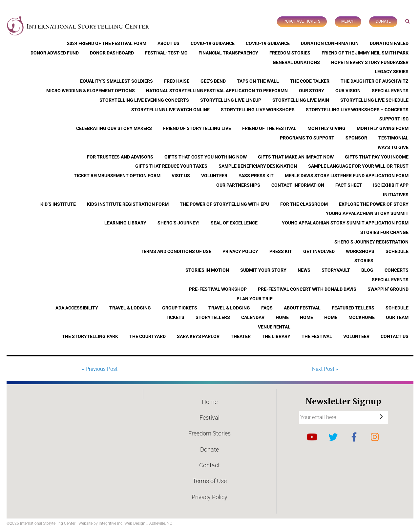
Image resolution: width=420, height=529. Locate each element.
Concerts (397, 270)
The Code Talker (310, 81)
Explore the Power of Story (374, 204)
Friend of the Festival (269, 128)
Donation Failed (389, 43)
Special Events (390, 91)
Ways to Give (393, 147)
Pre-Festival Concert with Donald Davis (307, 289)
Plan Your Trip (255, 299)
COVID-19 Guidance (213, 43)
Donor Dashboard (112, 53)
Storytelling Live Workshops (258, 110)
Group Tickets (180, 308)
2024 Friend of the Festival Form (107, 43)
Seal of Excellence (234, 223)
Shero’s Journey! (178, 223)
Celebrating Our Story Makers (114, 128)
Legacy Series (392, 72)
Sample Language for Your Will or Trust (358, 166)
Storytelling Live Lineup (231, 100)
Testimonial (393, 138)
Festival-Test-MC (166, 53)
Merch (348, 21)
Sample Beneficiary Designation (258, 166)
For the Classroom (304, 204)
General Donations (296, 62)
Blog (367, 270)
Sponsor (356, 138)
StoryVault (336, 270)
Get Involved (319, 251)
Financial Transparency (228, 53)
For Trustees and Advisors (120, 157)
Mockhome (362, 317)
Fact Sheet (349, 185)
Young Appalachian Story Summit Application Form (345, 223)
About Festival (302, 308)
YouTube (312, 437)
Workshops (360, 251)
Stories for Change (384, 232)
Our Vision (348, 91)
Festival (210, 418)
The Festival (317, 336)
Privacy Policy (240, 251)
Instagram (375, 437)
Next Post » (325, 369)
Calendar (253, 317)
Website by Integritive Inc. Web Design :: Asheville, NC (125, 523)
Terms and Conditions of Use (176, 251)
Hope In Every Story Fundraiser (370, 62)
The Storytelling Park (90, 336)
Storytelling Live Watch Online (170, 110)
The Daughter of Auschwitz (375, 81)
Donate (383, 21)
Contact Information (298, 185)
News (304, 270)
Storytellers (213, 317)
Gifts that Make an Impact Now (296, 157)
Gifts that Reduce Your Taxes (171, 166)
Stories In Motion (207, 270)
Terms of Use (210, 481)
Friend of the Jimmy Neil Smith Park (365, 53)
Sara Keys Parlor (198, 336)
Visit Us (181, 176)
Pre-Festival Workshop (218, 289)
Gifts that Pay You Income (377, 157)
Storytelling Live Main (301, 100)
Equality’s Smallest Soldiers (116, 81)
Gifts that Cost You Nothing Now (206, 157)
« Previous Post (100, 369)
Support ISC (394, 119)
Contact (210, 465)
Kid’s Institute (58, 204)
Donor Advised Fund (55, 53)
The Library (276, 336)
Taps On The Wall (258, 81)
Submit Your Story (263, 270)
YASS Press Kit (256, 176)
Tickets (175, 317)
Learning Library (125, 223)
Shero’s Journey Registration (371, 242)
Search (408, 21)
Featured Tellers (353, 308)
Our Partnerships (238, 185)
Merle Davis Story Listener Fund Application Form (347, 176)
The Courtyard (147, 336)
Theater (241, 336)
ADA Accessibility (77, 308)
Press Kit (281, 251)
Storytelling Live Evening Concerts (144, 100)
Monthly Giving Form (383, 128)
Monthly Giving (326, 128)
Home (282, 317)
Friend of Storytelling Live (197, 128)
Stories (364, 261)
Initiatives (396, 195)
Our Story (312, 91)
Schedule (397, 251)
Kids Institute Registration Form (128, 204)
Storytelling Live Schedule (374, 100)
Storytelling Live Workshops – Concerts (357, 110)
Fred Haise (177, 81)
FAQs (267, 308)
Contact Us (395, 336)
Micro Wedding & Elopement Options (91, 91)
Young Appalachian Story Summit (367, 213)
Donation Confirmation (330, 43)
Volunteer (214, 176)
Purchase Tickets (302, 21)
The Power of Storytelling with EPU (224, 204)
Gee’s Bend (213, 81)
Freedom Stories (290, 53)
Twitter (333, 437)
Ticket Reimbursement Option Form (117, 176)
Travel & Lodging (130, 308)
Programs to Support (307, 138)
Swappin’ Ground (388, 289)
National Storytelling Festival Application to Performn (217, 91)
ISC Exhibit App (391, 185)
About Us (168, 43)
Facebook (354, 437)
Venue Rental (274, 327)
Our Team (397, 317)
